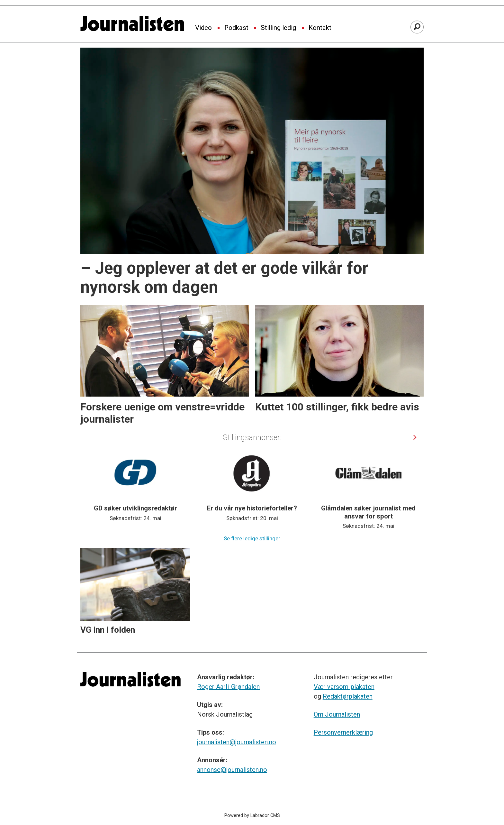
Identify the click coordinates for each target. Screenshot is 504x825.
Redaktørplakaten (348, 696)
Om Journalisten (337, 714)
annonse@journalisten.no (232, 770)
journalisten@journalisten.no (237, 742)
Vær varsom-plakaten (344, 687)
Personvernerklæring (343, 732)
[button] (415, 437)
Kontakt (320, 28)
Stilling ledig (278, 28)
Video (203, 28)
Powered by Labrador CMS (252, 816)
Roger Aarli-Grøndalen (228, 687)
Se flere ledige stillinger (252, 538)
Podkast (236, 28)
